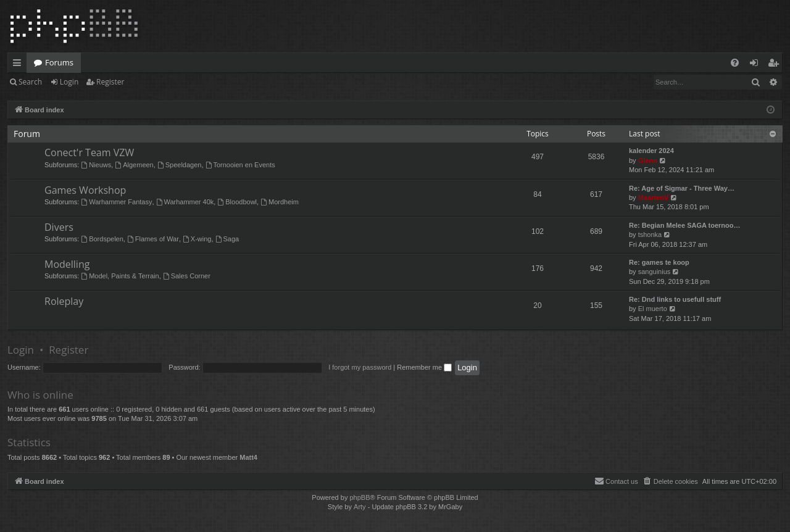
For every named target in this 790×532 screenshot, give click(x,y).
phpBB (360, 497)
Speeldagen (180, 165)
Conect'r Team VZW (89, 152)
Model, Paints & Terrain (120, 276)
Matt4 (248, 457)
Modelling (67, 264)
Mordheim (280, 202)
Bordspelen (102, 239)
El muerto (653, 309)
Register (110, 82)
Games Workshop (85, 190)
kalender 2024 (651, 151)
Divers (59, 227)
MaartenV (654, 197)
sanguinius (655, 272)
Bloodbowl (237, 202)
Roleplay (64, 301)
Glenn (648, 160)
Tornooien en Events (240, 165)
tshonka (650, 235)
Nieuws (96, 165)
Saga (227, 239)
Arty (360, 507)
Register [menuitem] (776, 65)
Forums (59, 62)
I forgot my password (360, 367)
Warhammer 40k (185, 202)
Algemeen (134, 165)
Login (69, 82)
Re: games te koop (659, 262)
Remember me (424, 367)
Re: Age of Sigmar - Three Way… (682, 188)
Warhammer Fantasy (116, 202)
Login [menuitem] (756, 65)
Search (30, 82)
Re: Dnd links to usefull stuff (675, 299)
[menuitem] (735, 63)
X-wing (197, 239)
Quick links (19, 65)
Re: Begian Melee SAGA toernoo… (685, 225)
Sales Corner (187, 276)
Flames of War (153, 239)
